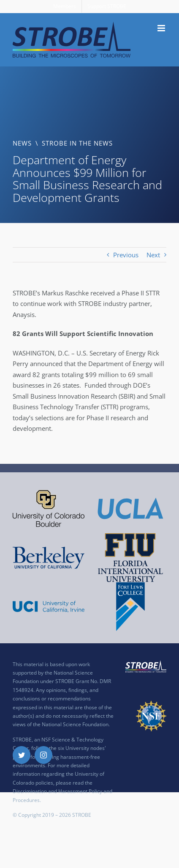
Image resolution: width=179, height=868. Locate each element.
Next (153, 255)
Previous (126, 255)
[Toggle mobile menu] (162, 28)
